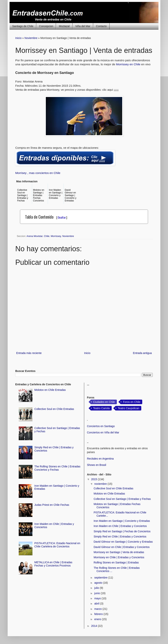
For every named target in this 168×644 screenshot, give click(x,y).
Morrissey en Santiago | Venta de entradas (119, 552)
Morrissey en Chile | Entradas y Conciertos (119, 557)
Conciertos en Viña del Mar (103, 432)
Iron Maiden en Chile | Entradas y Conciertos (120, 526)
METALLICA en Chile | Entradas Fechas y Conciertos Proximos (53, 564)
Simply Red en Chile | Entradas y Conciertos (120, 537)
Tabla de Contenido (46, 217)
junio (97, 593)
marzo (98, 609)
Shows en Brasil (97, 465)
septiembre (101, 578)
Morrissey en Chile (129, 64)
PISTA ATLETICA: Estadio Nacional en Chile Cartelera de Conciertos (57, 545)
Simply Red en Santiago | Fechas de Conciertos (122, 531)
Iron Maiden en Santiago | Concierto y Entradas (122, 521)
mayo (98, 598)
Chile (47, 236)
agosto (99, 583)
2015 (94, 479)
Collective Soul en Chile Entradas (54, 409)
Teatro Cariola (101, 408)
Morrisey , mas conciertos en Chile (38, 173)
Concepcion (46, 26)
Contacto (101, 26)
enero (98, 619)
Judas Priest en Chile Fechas (52, 505)
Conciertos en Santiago (101, 426)
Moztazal (64, 26)
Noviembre (31, 38)
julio (97, 588)
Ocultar (62, 217)
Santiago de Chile (23, 26)
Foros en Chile (132, 402)
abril (97, 604)
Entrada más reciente (29, 353)
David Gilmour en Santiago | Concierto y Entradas (123, 542)
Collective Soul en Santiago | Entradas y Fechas (122, 499)
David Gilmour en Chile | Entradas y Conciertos (122, 547)
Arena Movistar (35, 236)
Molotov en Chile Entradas (50, 390)
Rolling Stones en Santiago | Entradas (116, 562)
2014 (94, 626)
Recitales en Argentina (100, 459)
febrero (99, 614)
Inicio (18, 38)
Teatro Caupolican (129, 408)
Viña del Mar (83, 26)
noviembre (101, 484)
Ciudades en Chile (104, 402)
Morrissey (56, 236)
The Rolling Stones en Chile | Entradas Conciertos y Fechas (57, 468)
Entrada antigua (142, 353)
